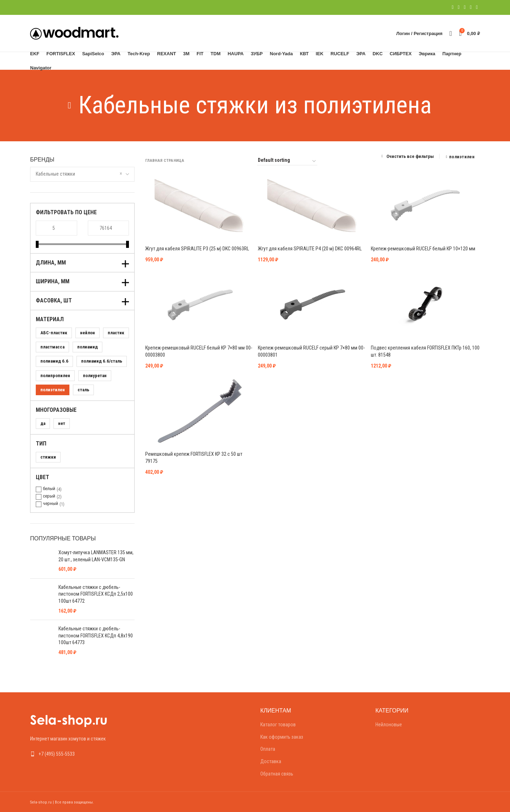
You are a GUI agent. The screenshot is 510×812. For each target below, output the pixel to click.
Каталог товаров (278, 725)
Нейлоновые (389, 725)
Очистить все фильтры (410, 156)
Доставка (271, 761)
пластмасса (52, 347)
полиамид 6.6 (54, 361)
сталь (83, 390)
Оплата (268, 749)
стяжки (48, 457)
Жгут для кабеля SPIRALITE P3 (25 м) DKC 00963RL (197, 249)
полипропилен (55, 376)
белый (49, 489)
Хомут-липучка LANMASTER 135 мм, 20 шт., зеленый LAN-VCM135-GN (96, 556)
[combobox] (82, 174)
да (43, 423)
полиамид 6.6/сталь (102, 361)
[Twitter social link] (459, 7)
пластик (116, 333)
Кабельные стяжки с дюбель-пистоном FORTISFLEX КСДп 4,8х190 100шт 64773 (96, 635)
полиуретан (95, 376)
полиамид (87, 347)
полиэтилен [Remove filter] (462, 157)
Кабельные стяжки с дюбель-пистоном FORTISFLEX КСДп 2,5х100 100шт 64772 (96, 594)
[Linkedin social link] (471, 7)
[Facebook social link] (452, 7)
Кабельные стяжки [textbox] (55, 174)
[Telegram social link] (477, 7)
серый (49, 496)
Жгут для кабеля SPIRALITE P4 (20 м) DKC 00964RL (310, 249)
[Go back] (69, 106)
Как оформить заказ (282, 737)
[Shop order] (287, 161)
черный (50, 503)
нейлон (87, 333)
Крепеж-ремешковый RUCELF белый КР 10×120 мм (423, 249)
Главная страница (165, 161)
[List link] (82, 754)
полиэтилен (53, 390)
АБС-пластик (54, 333)
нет (62, 423)
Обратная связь (277, 774)
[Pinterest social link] (465, 7)
